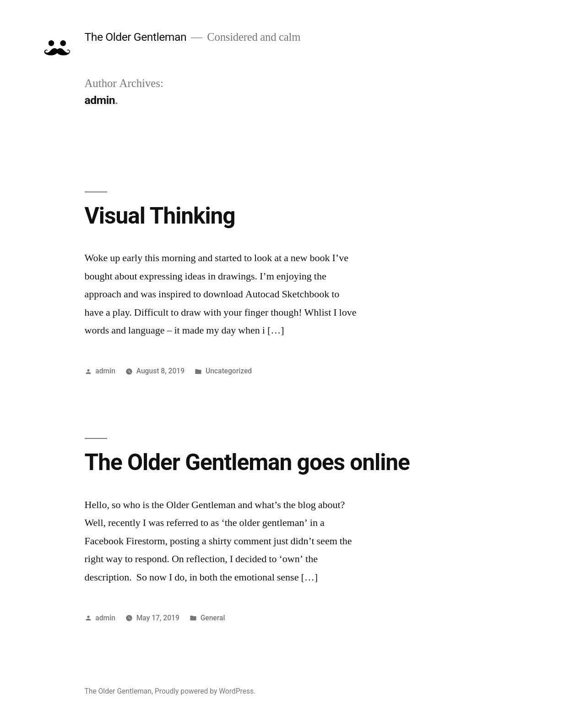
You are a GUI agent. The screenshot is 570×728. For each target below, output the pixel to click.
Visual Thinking (160, 216)
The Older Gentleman (136, 37)
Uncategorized (229, 371)
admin (105, 371)
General (213, 618)
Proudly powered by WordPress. (205, 691)
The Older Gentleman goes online (247, 462)
